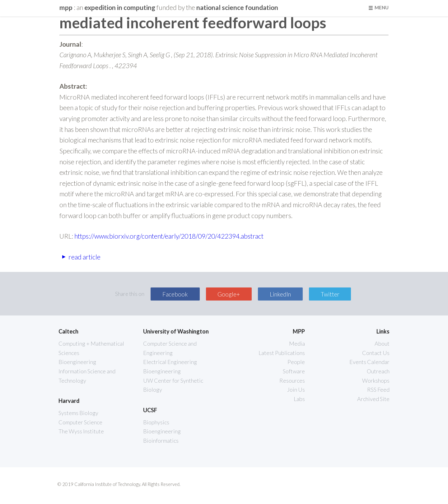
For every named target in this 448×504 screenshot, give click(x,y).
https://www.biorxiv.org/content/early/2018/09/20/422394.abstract (169, 236)
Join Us (296, 390)
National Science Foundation (237, 7)
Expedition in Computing (120, 7)
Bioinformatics (161, 441)
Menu (382, 7)
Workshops (376, 380)
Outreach (378, 371)
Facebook (175, 294)
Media (297, 343)
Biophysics (156, 422)
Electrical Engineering (170, 362)
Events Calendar (369, 362)
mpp (67, 7)
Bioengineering (77, 362)
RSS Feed (378, 390)
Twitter (330, 294)
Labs (299, 399)
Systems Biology (78, 413)
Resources (292, 380)
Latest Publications (282, 353)
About (382, 343)
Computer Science (80, 422)
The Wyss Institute (81, 431)
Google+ (229, 294)
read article (84, 257)
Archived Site (373, 399)
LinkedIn (280, 294)
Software (294, 371)
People (296, 362)
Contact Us (376, 353)
